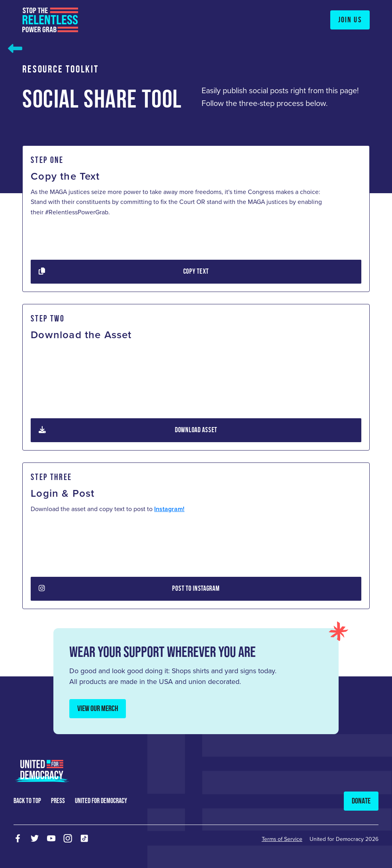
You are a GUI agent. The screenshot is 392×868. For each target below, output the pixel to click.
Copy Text (124, 272)
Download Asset (128, 430)
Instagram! (169, 509)
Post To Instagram (129, 589)
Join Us (350, 20)
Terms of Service (282, 839)
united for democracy (101, 801)
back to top (27, 801)
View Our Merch (98, 708)
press (58, 801)
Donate (361, 801)
